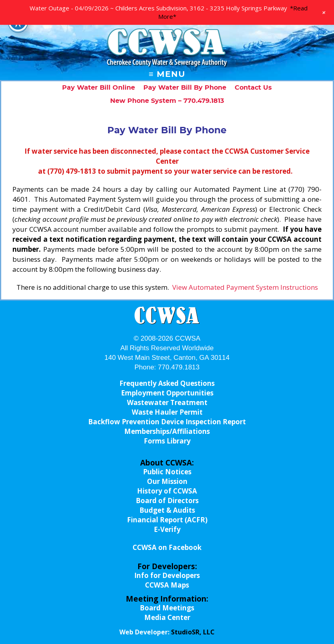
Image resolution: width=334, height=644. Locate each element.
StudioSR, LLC (193, 632)
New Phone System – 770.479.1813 (167, 101)
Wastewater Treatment (167, 402)
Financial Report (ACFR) (167, 520)
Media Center (167, 617)
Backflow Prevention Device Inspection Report (167, 422)
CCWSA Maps (167, 585)
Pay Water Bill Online (99, 88)
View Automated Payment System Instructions (245, 287)
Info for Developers (167, 575)
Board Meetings (167, 608)
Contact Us (253, 88)
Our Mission (167, 481)
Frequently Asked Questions (167, 383)
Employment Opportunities (167, 393)
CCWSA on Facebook (167, 547)
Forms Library (167, 441)
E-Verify (167, 529)
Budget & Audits (167, 510)
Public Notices (167, 472)
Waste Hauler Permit (167, 412)
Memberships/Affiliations (167, 431)
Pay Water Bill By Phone (185, 88)
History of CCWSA (167, 491)
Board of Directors (167, 501)
